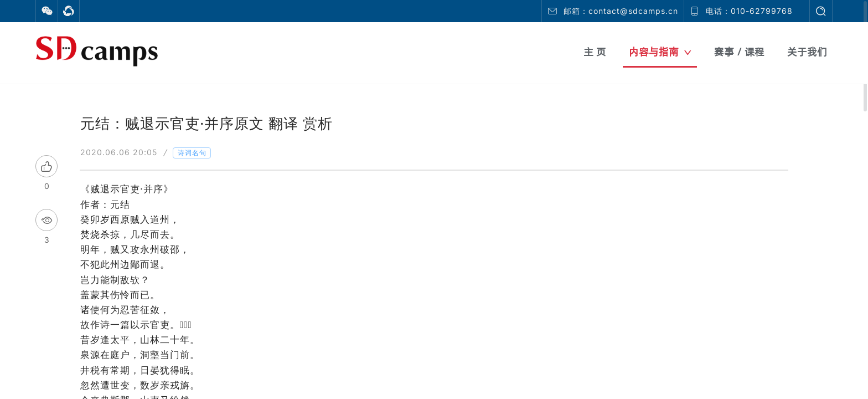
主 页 (595, 52)
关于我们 (807, 52)
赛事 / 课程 (739, 52)
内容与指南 (660, 52)
